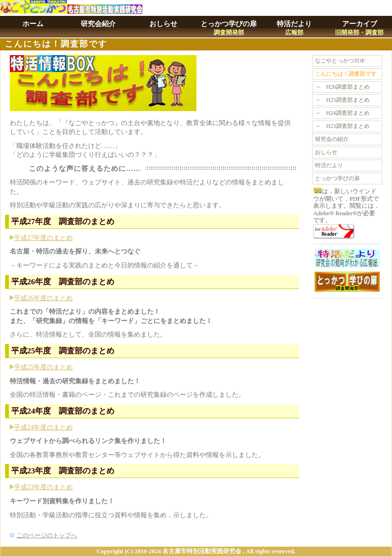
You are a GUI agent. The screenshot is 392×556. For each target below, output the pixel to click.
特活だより (294, 28)
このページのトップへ (47, 535)
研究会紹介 (98, 24)
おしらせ (163, 24)
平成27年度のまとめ (43, 238)
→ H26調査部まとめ (342, 87)
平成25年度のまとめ (43, 367)
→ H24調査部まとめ (342, 113)
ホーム (33, 24)
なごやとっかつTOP (340, 61)
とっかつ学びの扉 (229, 28)
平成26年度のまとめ (43, 298)
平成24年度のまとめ (43, 427)
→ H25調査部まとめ (342, 100)
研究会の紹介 (332, 139)
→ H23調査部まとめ (342, 126)
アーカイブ (359, 28)
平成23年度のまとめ (43, 487)
